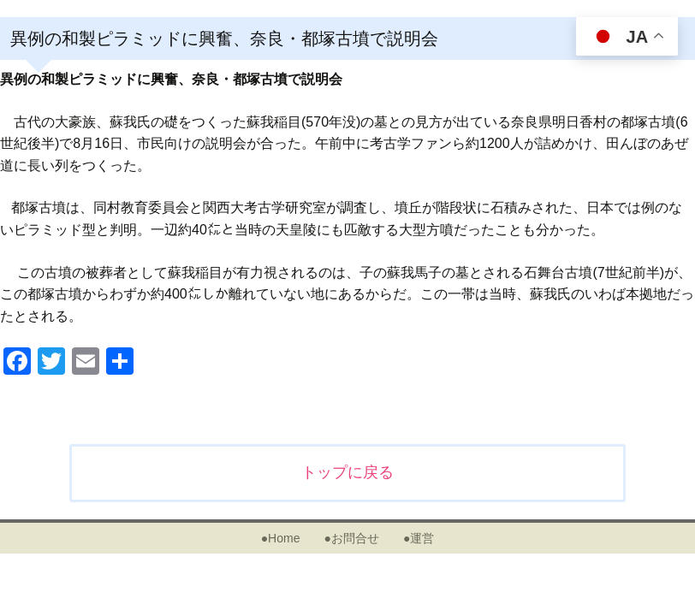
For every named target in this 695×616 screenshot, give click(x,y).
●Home (281, 538)
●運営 (419, 538)
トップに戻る (347, 472)
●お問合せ (351, 538)
